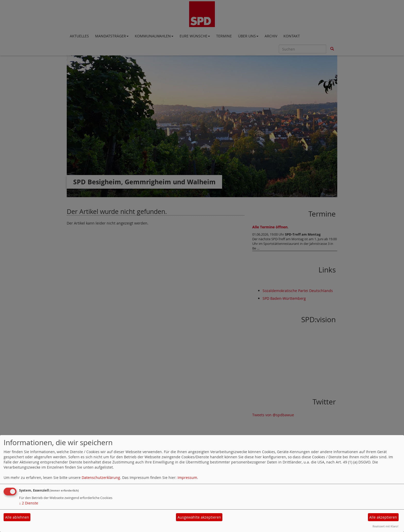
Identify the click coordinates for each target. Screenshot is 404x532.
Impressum (187, 477)
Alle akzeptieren (383, 517)
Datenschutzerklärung (101, 477)
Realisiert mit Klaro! (385, 526)
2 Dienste (29, 503)
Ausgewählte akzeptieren (199, 517)
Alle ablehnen (17, 517)
